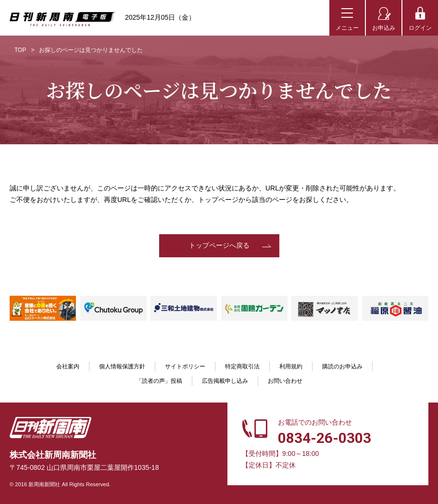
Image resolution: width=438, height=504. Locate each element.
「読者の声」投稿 (159, 381)
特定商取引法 (242, 366)
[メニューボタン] (347, 18)
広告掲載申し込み (225, 381)
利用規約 (291, 366)
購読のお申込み (342, 366)
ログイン (420, 28)
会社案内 (68, 366)
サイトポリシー (185, 366)
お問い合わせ (285, 381)
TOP (20, 50)
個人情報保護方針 (122, 366)
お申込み (384, 28)
